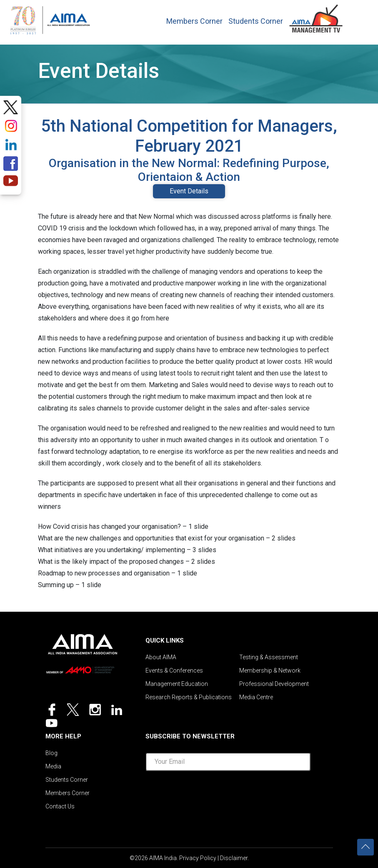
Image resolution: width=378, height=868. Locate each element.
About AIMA (161, 657)
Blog (51, 753)
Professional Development (274, 684)
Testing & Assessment (269, 657)
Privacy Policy (198, 858)
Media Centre (256, 697)
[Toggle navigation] (358, 16)
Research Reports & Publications (189, 697)
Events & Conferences (174, 670)
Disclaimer (234, 858)
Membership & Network (270, 670)
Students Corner (256, 21)
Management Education (177, 684)
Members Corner (194, 21)
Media (53, 766)
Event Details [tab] (189, 191)
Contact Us (60, 806)
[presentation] (228, 794)
